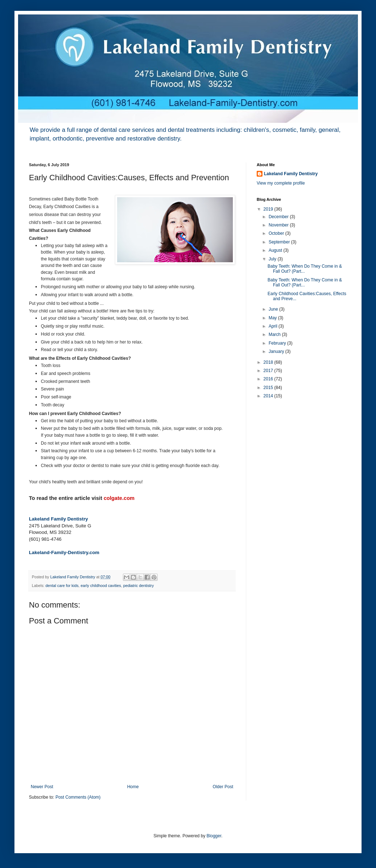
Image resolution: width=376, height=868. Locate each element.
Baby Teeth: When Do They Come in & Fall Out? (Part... (305, 269)
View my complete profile (281, 183)
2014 (269, 396)
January (277, 351)
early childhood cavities (101, 586)
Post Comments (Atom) (78, 797)
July (273, 259)
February (278, 343)
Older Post (223, 787)
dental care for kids (62, 586)
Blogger (214, 836)
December (279, 217)
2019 (269, 209)
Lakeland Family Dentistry (58, 519)
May (273, 318)
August (276, 250)
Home (133, 787)
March (275, 334)
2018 (269, 362)
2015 (269, 388)
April (274, 326)
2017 (269, 371)
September (280, 242)
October (277, 233)
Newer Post (42, 787)
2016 (269, 379)
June (274, 309)
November (279, 225)
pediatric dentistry (139, 586)
